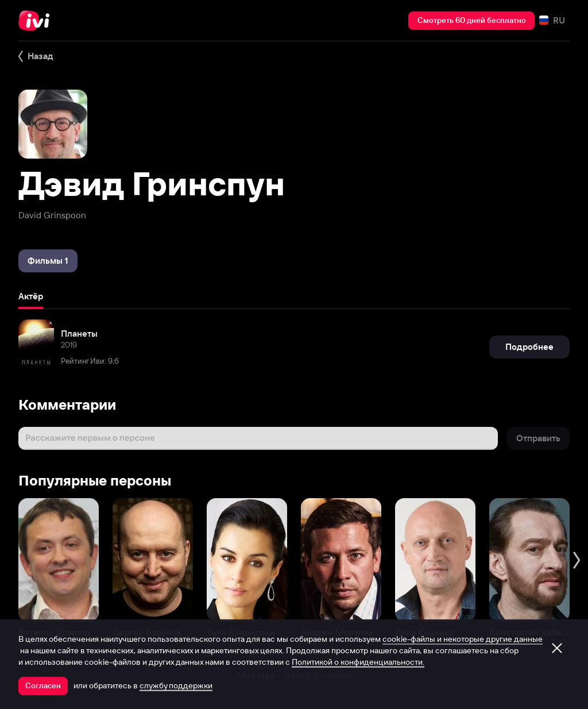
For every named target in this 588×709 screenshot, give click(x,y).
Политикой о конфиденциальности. (358, 662)
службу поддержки (176, 685)
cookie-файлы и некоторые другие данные (463, 639)
